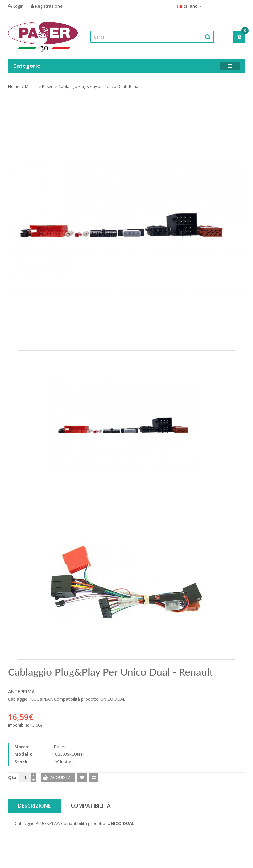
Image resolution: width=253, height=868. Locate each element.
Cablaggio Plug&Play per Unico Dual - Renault (101, 86)
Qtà (12, 777)
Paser (47, 86)
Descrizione (34, 806)
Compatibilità (91, 806)
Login (16, 6)
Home (14, 86)
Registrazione (47, 6)
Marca (31, 86)
